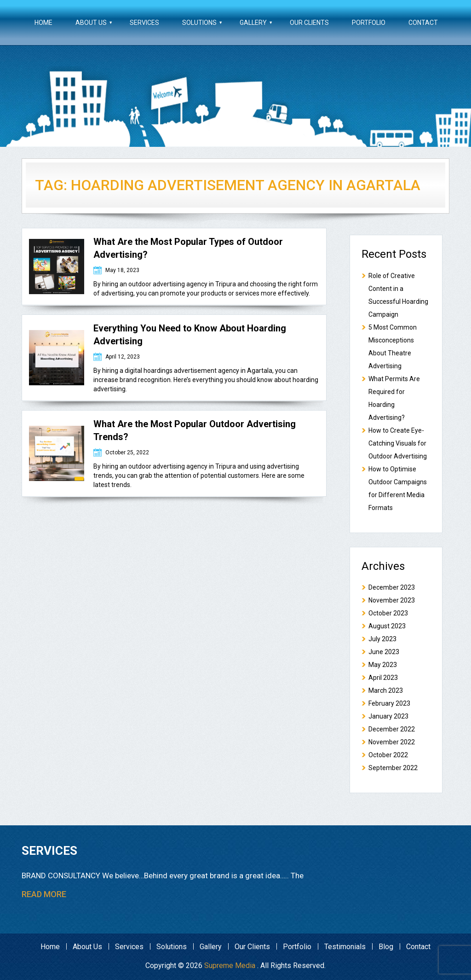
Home (43, 23)
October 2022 (388, 755)
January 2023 (388, 716)
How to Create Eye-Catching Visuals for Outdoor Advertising (398, 443)
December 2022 (392, 729)
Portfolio (369, 23)
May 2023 (383, 665)
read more (44, 894)
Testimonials (345, 947)
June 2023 (384, 652)
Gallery (253, 23)
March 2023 (386, 690)
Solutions (199, 23)
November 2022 (392, 742)
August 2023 (387, 626)
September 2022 (393, 768)
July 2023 (382, 639)
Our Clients (309, 23)
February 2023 (389, 703)
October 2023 (388, 613)
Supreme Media (230, 966)
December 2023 (392, 587)
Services (144, 23)
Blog (386, 947)
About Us (91, 23)
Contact (423, 23)
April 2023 (383, 678)
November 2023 (392, 600)
